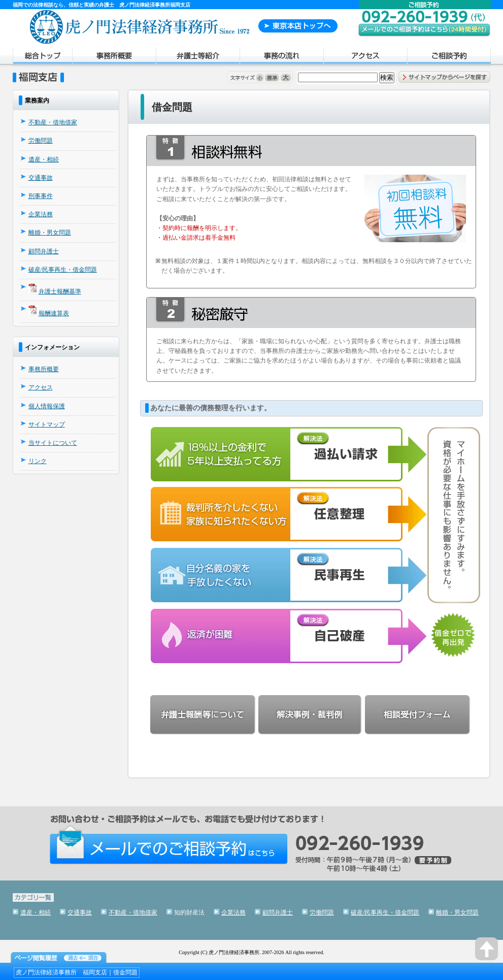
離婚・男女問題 (50, 233)
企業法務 (41, 214)
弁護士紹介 (198, 57)
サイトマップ (47, 424)
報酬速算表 (54, 313)
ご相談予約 (449, 57)
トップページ (42, 57)
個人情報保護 (47, 406)
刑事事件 (41, 196)
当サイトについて (53, 443)
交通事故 (41, 178)
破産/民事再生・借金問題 (63, 270)
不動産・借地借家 (53, 122)
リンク (38, 461)
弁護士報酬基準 (60, 291)
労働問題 (41, 141)
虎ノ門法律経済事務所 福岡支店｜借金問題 (77, 972)
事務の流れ (281, 57)
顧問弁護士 (44, 251)
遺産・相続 (44, 159)
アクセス (365, 57)
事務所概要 (114, 57)
